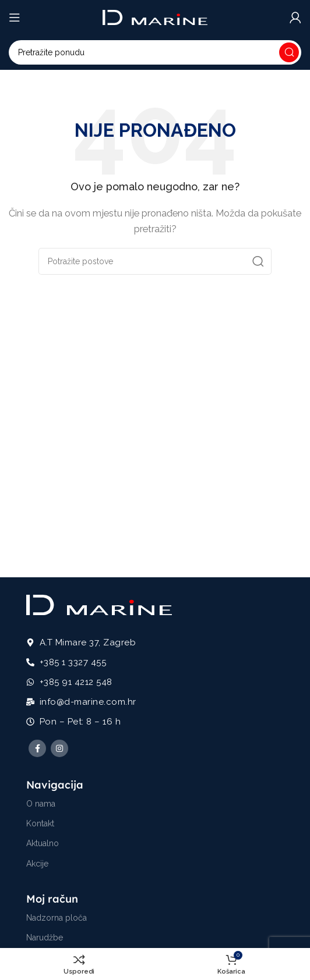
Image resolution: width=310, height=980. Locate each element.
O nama (41, 804)
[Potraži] (155, 52)
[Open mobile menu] (15, 17)
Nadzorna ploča (57, 918)
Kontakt (40, 823)
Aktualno (43, 843)
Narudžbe (45, 938)
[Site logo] (155, 17)
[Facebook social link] (37, 748)
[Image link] (99, 604)
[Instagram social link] (59, 748)
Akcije (37, 864)
